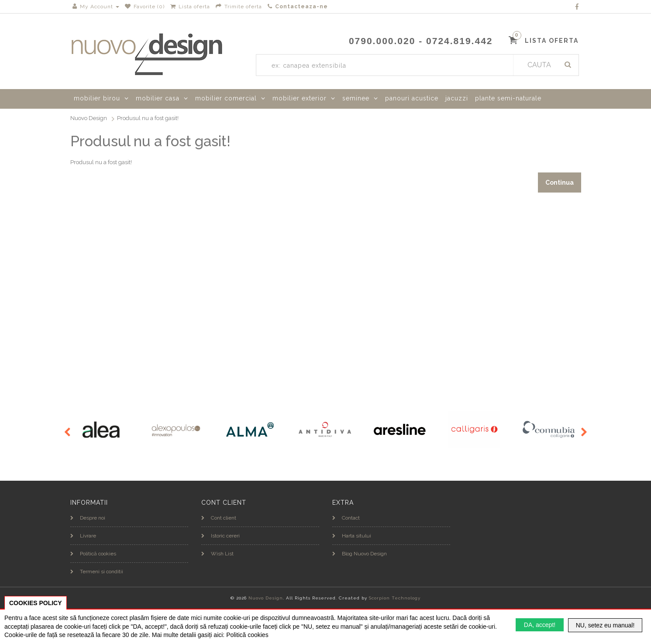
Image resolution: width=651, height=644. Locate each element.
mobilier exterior (300, 98)
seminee (356, 98)
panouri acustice (412, 98)
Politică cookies (93, 554)
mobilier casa (158, 98)
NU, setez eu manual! (605, 625)
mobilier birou (97, 98)
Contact (346, 518)
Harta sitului (352, 536)
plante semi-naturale (508, 98)
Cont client (219, 518)
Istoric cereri (220, 536)
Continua (560, 183)
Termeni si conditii (97, 572)
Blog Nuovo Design (360, 554)
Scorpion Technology (395, 598)
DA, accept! (540, 625)
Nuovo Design (89, 118)
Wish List (217, 554)
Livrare (83, 536)
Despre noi (88, 518)
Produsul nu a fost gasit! (148, 118)
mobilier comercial (226, 98)
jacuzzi (457, 98)
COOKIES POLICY (36, 603)
